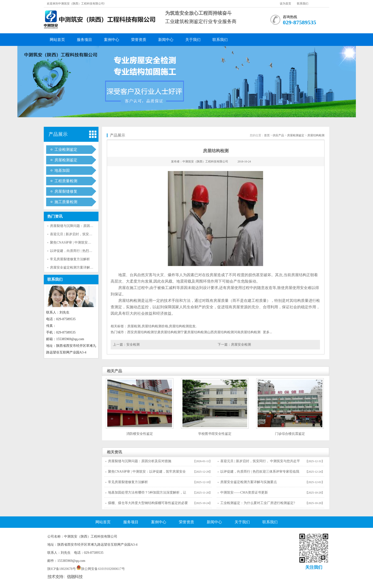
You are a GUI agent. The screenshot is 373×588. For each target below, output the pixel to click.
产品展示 (58, 134)
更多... (267, 332)
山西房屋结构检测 (221, 332)
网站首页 (57, 40)
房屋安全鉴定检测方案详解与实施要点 (78, 267)
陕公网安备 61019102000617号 (101, 569)
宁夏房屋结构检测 (194, 332)
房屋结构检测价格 (155, 326)
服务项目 (84, 40)
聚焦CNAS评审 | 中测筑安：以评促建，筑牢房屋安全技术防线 (147, 473)
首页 (267, 135)
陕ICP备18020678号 (62, 569)
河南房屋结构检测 (247, 332)
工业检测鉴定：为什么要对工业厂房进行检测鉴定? (258, 503)
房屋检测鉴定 (66, 160)
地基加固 (62, 170)
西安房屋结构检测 (141, 332)
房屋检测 (134, 326)
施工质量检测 (66, 202)
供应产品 (278, 135)
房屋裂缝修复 (66, 191)
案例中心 (112, 40)
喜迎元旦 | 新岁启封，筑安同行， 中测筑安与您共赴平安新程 (260, 463)
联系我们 (303, 4)
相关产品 (114, 371)
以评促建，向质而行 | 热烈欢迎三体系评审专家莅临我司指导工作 (260, 473)
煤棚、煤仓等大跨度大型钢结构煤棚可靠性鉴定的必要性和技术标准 (148, 505)
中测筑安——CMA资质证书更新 (244, 492)
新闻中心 (166, 40)
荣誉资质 (139, 40)
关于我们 (193, 40)
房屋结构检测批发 (182, 326)
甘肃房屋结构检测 (167, 332)
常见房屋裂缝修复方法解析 (70, 259)
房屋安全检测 (241, 345)
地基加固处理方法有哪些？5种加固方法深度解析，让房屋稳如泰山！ (147, 494)
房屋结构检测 (316, 135)
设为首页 (285, 4)
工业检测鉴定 (66, 149)
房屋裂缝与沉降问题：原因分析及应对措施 (82, 226)
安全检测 (133, 345)
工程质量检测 (66, 181)
